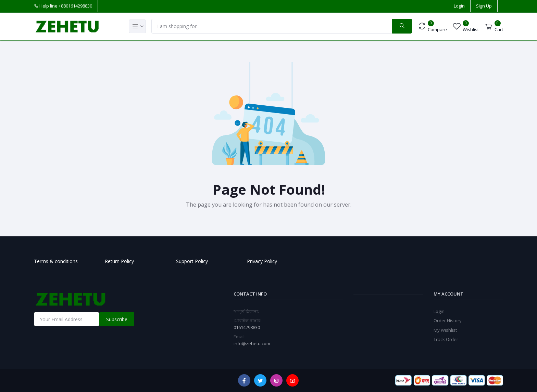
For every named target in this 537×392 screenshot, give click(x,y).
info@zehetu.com (252, 343)
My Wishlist (445, 330)
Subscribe (117, 319)
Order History (448, 321)
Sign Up (484, 6)
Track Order (446, 339)
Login (459, 6)
